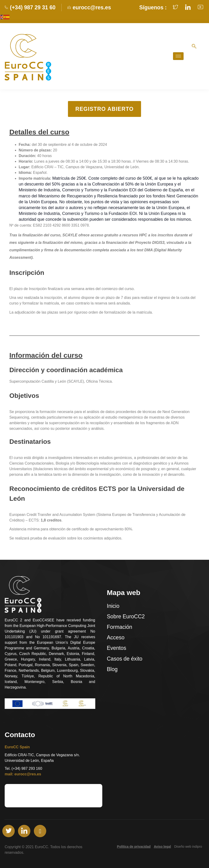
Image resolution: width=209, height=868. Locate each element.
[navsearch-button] (194, 47)
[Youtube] (40, 831)
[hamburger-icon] (178, 56)
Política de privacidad (134, 847)
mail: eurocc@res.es (23, 774)
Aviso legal (162, 847)
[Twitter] (9, 831)
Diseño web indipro (188, 847)
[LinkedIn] (24, 831)
